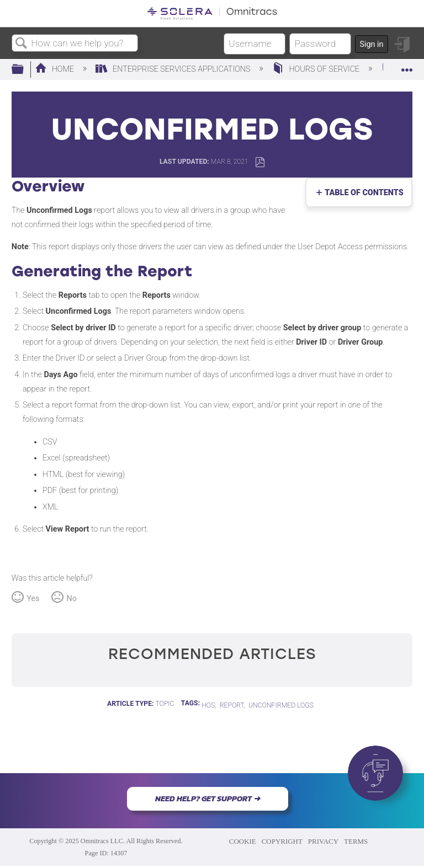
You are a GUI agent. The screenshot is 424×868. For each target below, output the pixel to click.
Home (55, 69)
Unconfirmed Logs (281, 705)
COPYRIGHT (282, 841)
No (71, 599)
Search (22, 44)
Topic (165, 704)
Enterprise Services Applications (174, 69)
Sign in (371, 44)
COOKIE (243, 841)
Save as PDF (260, 162)
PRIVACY (323, 841)
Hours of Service (317, 69)
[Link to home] (212, 14)
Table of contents (362, 193)
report (232, 705)
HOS (208, 705)
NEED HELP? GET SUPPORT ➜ (208, 799)
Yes (33, 599)
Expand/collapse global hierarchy (25, 70)
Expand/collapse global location (407, 66)
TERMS (356, 841)
